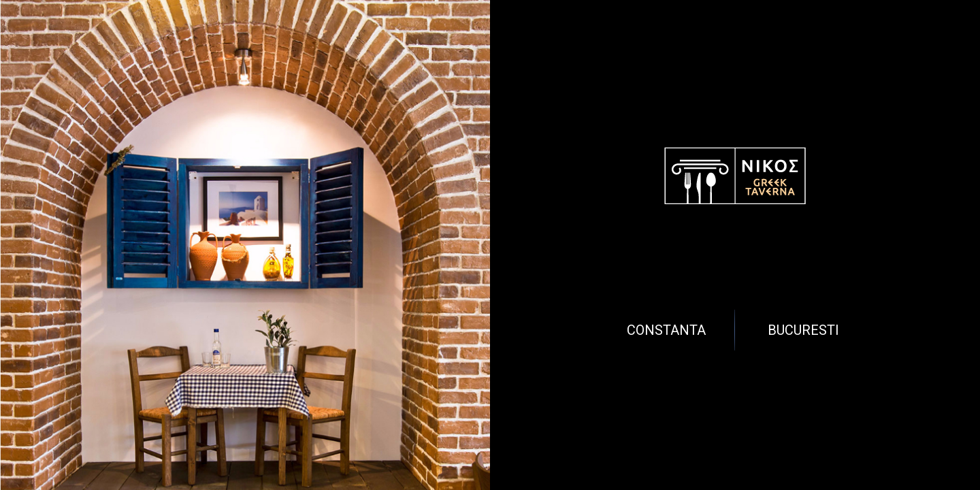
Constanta (666, 330)
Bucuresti (803, 330)
